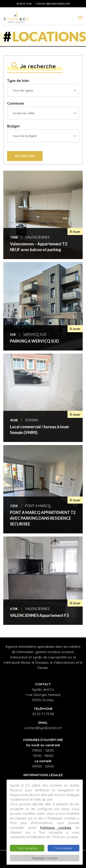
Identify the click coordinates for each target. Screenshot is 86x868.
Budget (13, 126)
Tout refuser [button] (64, 848)
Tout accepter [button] (27, 848)
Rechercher (25, 156)
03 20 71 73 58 (24, 4)
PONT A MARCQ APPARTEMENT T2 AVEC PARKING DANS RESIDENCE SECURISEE (43, 518)
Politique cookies (56, 828)
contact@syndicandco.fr (53, 4)
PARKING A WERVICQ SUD (34, 341)
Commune (16, 103)
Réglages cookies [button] (45, 858)
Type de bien (18, 81)
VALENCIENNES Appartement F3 (39, 615)
